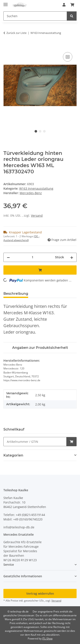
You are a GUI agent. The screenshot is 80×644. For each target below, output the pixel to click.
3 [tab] (44, 131)
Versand (37, 215)
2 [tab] (40, 131)
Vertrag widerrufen (40, 593)
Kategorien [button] (13, 455)
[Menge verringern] (8, 257)
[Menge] (32, 257)
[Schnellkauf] (35, 442)
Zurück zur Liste (16, 33)
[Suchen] (72, 16)
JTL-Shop (47, 639)
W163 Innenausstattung (36, 188)
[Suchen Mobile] (35, 16)
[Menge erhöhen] (72, 257)
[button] (64, 5)
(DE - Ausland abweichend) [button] (21, 238)
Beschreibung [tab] (16, 294)
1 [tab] (36, 131)
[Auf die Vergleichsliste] (68, 57)
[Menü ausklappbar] (6, 3)
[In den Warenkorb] (7, 46)
